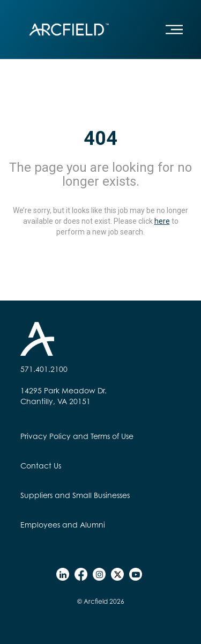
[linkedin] (63, 574)
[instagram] (99, 574)
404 (100, 138)
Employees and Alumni (63, 525)
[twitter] (117, 574)
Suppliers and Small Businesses (75, 495)
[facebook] (81, 574)
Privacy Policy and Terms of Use (77, 436)
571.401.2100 (44, 369)
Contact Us (41, 466)
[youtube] (136, 574)
